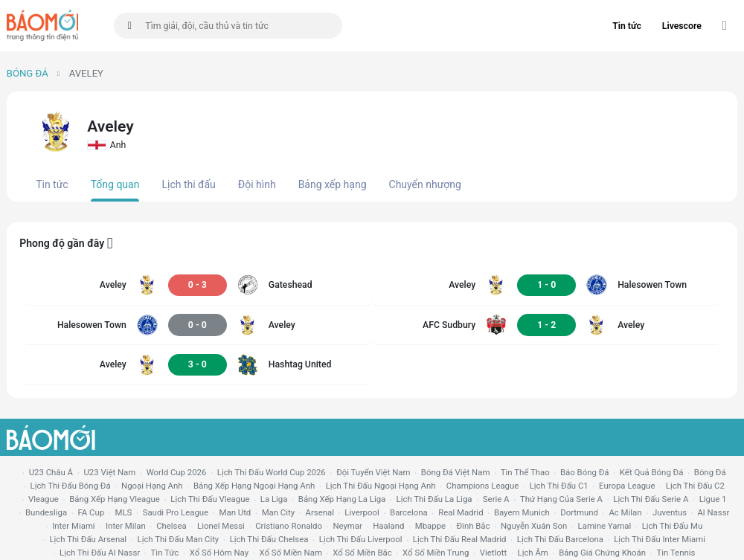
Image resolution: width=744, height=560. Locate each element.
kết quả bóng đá (652, 472)
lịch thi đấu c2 (695, 486)
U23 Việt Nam (109, 472)
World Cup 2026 (177, 472)
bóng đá (710, 472)
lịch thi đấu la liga (434, 499)
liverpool (362, 512)
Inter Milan (126, 526)
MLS (123, 512)
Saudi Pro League (176, 512)
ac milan (625, 512)
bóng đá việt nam (456, 472)
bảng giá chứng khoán (602, 553)
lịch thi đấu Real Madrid (460, 539)
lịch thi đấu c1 (559, 486)
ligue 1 (713, 499)
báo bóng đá (584, 472)
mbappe (430, 526)
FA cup (91, 512)
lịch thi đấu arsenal (88, 539)
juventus (670, 512)
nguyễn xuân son (534, 526)
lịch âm (533, 553)
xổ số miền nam (291, 553)
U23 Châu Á (51, 472)
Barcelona (409, 512)
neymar (347, 526)
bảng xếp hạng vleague (115, 499)
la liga (274, 499)
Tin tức (627, 26)
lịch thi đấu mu (672, 526)
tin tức (165, 553)
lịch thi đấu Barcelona (560, 539)
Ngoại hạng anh (152, 486)
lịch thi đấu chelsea (269, 539)
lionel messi (221, 526)
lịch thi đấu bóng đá (71, 486)
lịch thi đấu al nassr (100, 553)
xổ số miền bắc (362, 553)
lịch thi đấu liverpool (361, 539)
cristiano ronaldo (289, 526)
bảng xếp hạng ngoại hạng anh (254, 486)
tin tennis (676, 553)
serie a (496, 499)
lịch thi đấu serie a (651, 499)
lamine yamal (605, 526)
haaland (388, 526)
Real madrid (461, 512)
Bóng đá (28, 73)
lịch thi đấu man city (179, 539)
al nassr (713, 512)
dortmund (579, 512)
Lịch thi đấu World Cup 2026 (272, 472)
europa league (627, 486)
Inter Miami (73, 526)
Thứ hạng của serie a (561, 499)
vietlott (493, 553)
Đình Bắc (473, 526)
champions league (482, 486)
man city (279, 512)
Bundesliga (46, 512)
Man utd (235, 512)
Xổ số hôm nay (219, 553)
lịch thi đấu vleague (210, 499)
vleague (44, 499)
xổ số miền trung (436, 553)
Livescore (682, 26)
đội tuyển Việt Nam (373, 472)
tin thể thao (525, 472)
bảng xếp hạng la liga (342, 499)
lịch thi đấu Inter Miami (660, 539)
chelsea (171, 526)
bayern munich (522, 512)
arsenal (320, 512)
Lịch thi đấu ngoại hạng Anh (381, 486)
